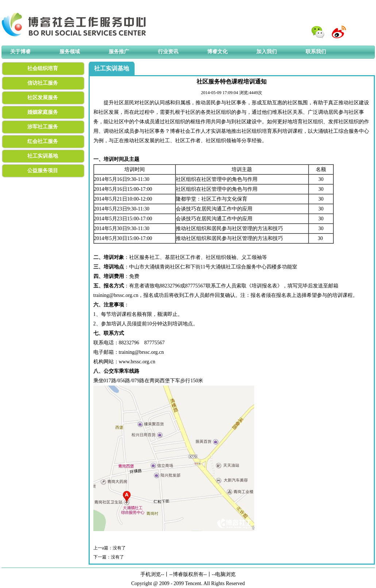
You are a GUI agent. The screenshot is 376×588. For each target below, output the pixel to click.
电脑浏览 (225, 574)
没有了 (119, 548)
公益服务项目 (43, 171)
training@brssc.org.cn (116, 295)
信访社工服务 (43, 83)
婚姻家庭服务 (43, 112)
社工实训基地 (43, 156)
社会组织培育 (43, 68)
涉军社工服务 (43, 127)
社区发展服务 (43, 98)
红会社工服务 (43, 141)
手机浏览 (151, 574)
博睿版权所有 (188, 574)
